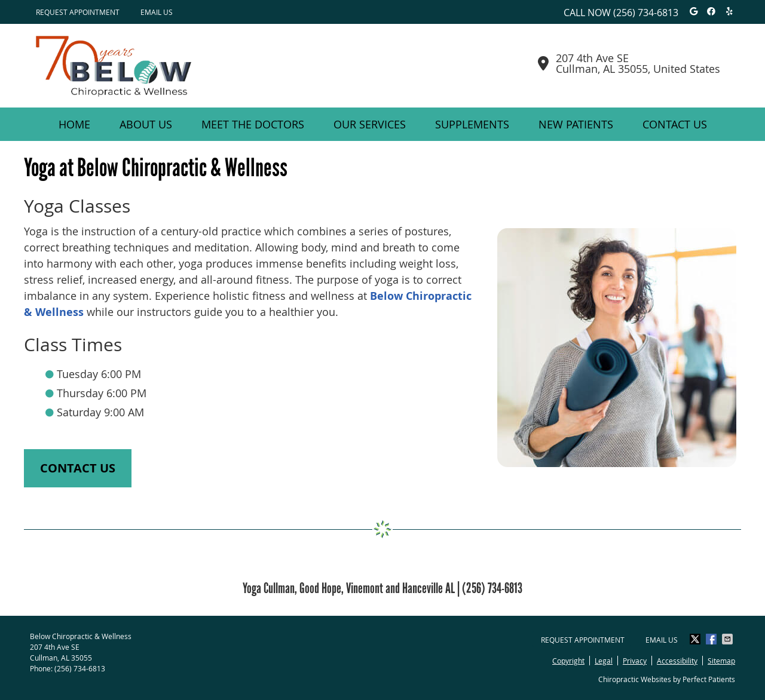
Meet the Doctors (253, 124)
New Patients (576, 124)
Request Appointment (78, 12)
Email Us (157, 12)
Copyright (568, 661)
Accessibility (677, 661)
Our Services (370, 124)
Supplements (472, 124)
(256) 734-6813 (646, 13)
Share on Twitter (696, 639)
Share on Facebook (712, 639)
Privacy (635, 661)
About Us (146, 124)
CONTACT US (78, 468)
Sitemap (721, 661)
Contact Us (675, 124)
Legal (604, 661)
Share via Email (729, 639)
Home (74, 124)
